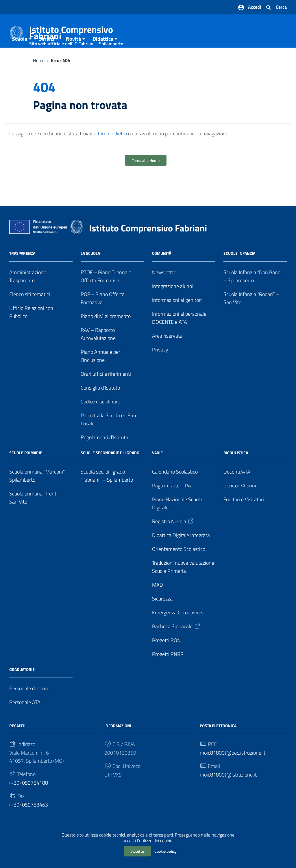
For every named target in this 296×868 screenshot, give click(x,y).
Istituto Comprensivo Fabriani (85, 34)
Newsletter (164, 289)
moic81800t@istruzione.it (228, 791)
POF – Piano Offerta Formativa (103, 315)
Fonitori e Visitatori (244, 516)
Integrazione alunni (173, 303)
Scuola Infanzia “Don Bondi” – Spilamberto (254, 293)
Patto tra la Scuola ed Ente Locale (109, 436)
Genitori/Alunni (240, 503)
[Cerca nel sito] (276, 8)
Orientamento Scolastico (179, 566)
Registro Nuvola (173, 538)
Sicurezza (162, 615)
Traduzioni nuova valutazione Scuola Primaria (183, 584)
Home (39, 77)
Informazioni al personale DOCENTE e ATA (179, 335)
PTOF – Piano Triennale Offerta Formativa (106, 293)
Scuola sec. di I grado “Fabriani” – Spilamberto (107, 493)
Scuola (20, 56)
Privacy (160, 367)
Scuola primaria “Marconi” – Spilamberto (39, 493)
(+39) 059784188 (29, 799)
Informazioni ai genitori (177, 317)
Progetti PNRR (168, 671)
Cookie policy (165, 851)
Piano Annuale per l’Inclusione (100, 373)
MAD (158, 602)
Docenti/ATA (237, 489)
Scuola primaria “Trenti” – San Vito (37, 515)
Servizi (47, 56)
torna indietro (112, 150)
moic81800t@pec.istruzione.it (233, 769)
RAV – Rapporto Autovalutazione (98, 351)
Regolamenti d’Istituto (104, 454)
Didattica (103, 56)
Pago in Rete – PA (172, 503)
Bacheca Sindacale (176, 643)
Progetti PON (166, 657)
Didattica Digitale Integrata (181, 552)
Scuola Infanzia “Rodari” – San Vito (251, 315)
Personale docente (29, 705)
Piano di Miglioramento (106, 333)
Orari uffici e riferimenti (106, 391)
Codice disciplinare (100, 419)
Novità (73, 56)
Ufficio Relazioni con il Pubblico (33, 329)
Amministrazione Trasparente (28, 293)
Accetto (138, 851)
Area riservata (167, 353)
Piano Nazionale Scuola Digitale (177, 520)
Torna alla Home (146, 177)
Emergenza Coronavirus (178, 629)
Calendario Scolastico (175, 489)
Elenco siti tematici (30, 311)
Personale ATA (25, 719)
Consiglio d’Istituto (100, 405)
